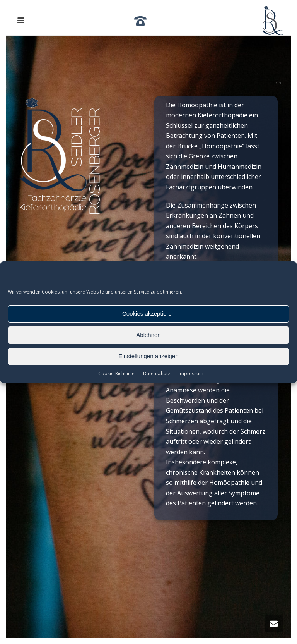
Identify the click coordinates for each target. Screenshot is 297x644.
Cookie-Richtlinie (116, 374)
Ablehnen (148, 335)
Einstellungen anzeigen (148, 356)
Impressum (191, 374)
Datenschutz (157, 374)
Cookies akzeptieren (148, 313)
